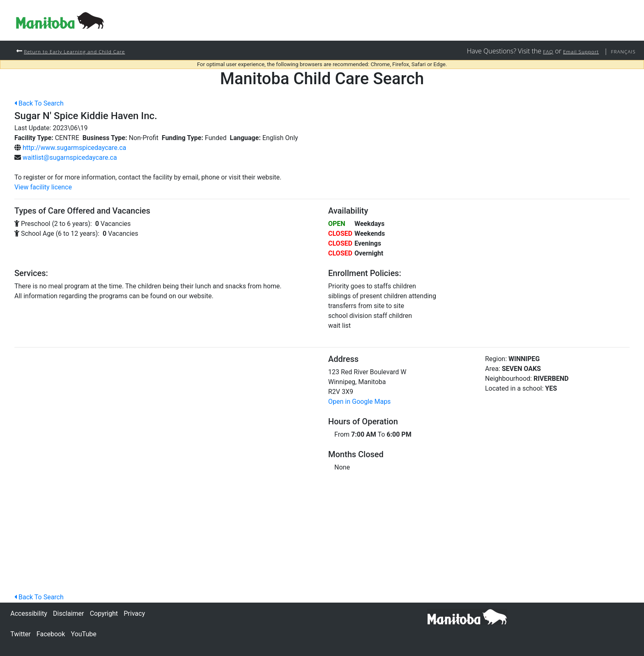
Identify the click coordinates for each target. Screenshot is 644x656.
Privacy (134, 613)
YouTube (84, 634)
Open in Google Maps (359, 402)
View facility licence (43, 188)
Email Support (573, 51)
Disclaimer (68, 613)
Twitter (20, 634)
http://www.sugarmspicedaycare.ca (74, 148)
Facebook (51, 634)
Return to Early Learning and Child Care (84, 51)
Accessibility (29, 613)
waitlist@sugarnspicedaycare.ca (70, 158)
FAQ (536, 51)
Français (621, 51)
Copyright (104, 613)
